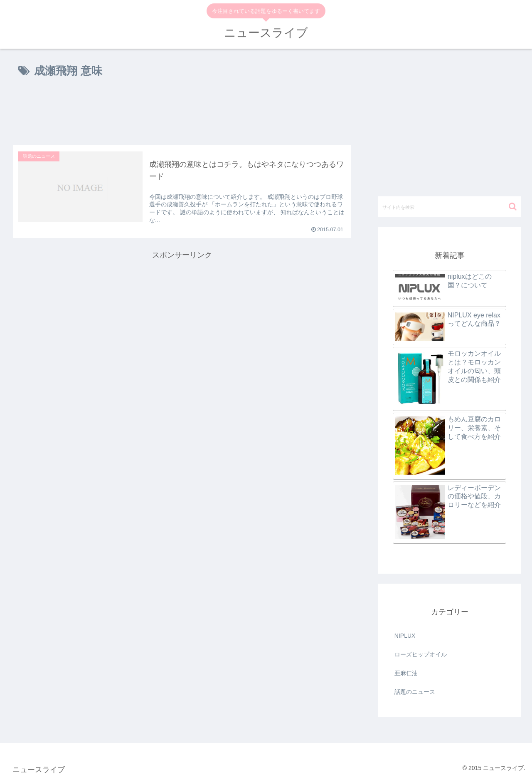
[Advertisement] (182, 113)
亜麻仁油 (406, 673)
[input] (450, 207)
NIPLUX (405, 636)
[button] (513, 207)
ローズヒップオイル (421, 654)
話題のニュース (415, 692)
